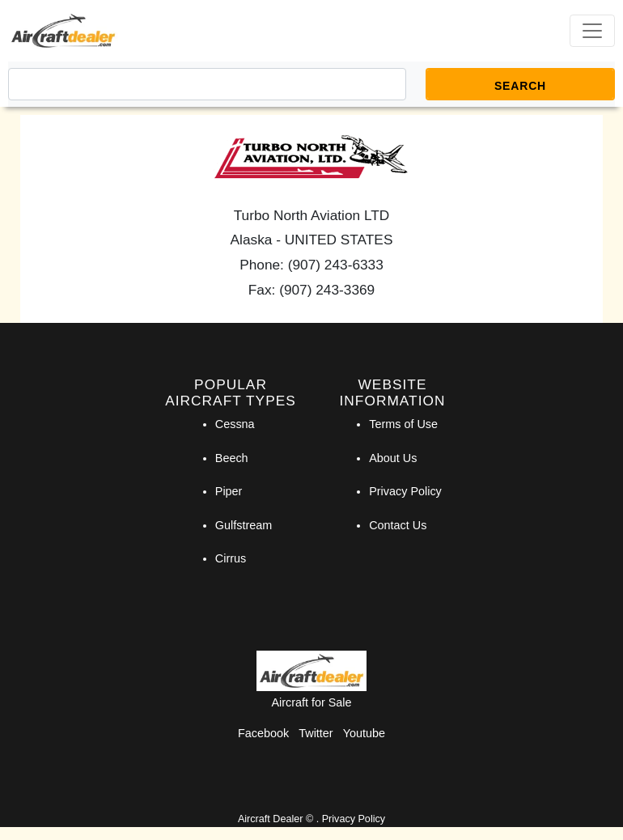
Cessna (235, 424)
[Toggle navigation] (592, 31)
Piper (229, 491)
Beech (232, 458)
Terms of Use (403, 424)
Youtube (364, 733)
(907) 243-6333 (336, 265)
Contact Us (398, 525)
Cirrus (231, 558)
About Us (393, 458)
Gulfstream (244, 525)
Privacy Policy (405, 491)
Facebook (263, 733)
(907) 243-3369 (327, 290)
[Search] (207, 84)
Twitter (316, 733)
